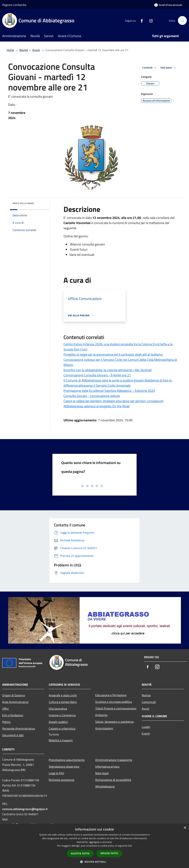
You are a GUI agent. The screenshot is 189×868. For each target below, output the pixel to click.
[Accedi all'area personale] (168, 5)
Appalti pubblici (58, 722)
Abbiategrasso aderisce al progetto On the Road (97, 406)
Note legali (102, 773)
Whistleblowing (105, 786)
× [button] (185, 828)
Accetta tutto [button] (80, 854)
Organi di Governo (14, 695)
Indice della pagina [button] (23, 203)
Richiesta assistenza (61, 780)
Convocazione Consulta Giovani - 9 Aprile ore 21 (97, 375)
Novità (24, 50)
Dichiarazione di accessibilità (113, 780)
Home (10, 50)
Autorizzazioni (104, 728)
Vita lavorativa (58, 709)
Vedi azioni (169, 68)
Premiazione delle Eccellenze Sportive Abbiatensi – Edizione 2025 (109, 391)
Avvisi (36, 50)
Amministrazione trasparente (114, 760)
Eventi (146, 733)
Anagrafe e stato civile (63, 695)
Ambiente (101, 715)
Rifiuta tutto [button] (109, 853)
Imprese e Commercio (62, 715)
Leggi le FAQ (56, 773)
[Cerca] (182, 20)
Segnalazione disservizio (64, 766)
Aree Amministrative (15, 702)
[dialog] (94, 846)
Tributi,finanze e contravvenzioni (116, 708)
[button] (94, 862)
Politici (6, 722)
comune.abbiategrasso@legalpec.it (25, 809)
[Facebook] (140, 20)
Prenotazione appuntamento (67, 760)
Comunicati (149, 702)
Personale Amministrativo (19, 728)
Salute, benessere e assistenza (114, 722)
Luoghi (146, 727)
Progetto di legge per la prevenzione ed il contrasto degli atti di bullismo (113, 354)
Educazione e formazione (111, 695)
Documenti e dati (13, 735)
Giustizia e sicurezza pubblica (114, 702)
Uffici (5, 709)
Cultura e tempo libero (63, 702)
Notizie (146, 695)
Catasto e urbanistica (62, 728)
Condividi (150, 68)
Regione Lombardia (14, 5)
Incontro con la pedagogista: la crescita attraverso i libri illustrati (108, 370)
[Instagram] (150, 20)
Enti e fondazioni (13, 715)
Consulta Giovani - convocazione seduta (92, 396)
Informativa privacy (107, 766)
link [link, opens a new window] (130, 846)
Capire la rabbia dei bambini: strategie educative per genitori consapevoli (113, 401)
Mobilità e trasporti (61, 740)
